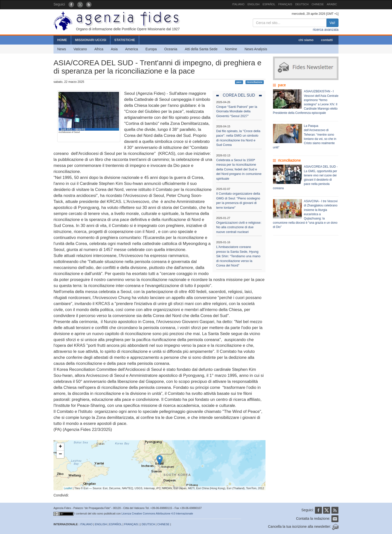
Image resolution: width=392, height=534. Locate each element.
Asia (114, 49)
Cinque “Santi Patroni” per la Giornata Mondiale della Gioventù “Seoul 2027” (237, 111)
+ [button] (60, 447)
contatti (327, 40)
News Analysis (256, 49)
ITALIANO (238, 4)
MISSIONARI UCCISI (91, 40)
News (62, 49)
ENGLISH (253, 4)
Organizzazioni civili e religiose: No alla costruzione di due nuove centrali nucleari (239, 227)
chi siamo (306, 40)
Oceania (171, 49)
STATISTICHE (125, 40)
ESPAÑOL (269, 4)
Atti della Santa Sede (201, 49)
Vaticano (80, 49)
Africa (99, 49)
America (132, 49)
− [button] (60, 454)
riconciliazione (255, 82)
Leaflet (68, 488)
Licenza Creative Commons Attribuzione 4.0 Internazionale (157, 513)
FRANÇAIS (285, 4)
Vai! (332, 23)
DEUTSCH (302, 4)
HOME (62, 40)
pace (239, 82)
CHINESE (318, 4)
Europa (151, 49)
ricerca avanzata (326, 30)
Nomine (231, 49)
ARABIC (332, 4)
